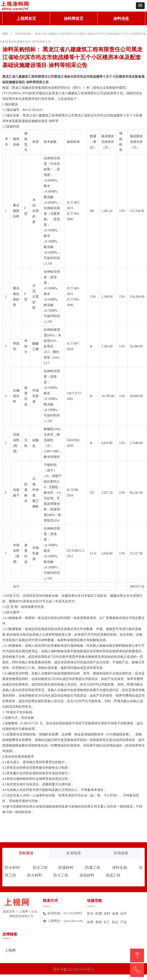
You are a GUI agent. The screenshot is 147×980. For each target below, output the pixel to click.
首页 (5, 34)
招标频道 (26, 853)
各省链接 (73, 853)
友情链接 (121, 853)
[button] (140, 6)
